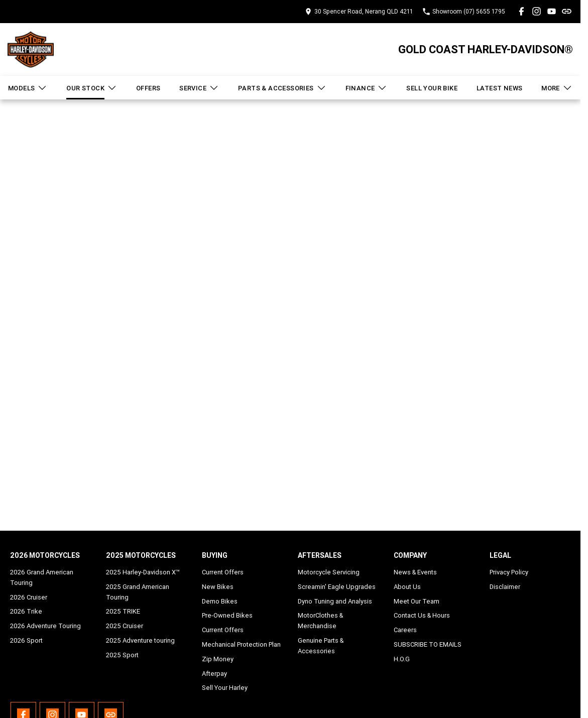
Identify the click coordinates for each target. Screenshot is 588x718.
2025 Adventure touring (140, 640)
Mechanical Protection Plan (241, 644)
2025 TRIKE (123, 611)
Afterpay (214, 674)
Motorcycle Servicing (329, 572)
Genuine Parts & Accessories (321, 646)
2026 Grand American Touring (42, 577)
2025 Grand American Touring (138, 592)
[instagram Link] (537, 11)
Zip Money (218, 659)
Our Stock (92, 88)
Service (199, 88)
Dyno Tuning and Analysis (335, 601)
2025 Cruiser (125, 626)
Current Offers (223, 572)
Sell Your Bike (432, 88)
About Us (407, 587)
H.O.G (402, 659)
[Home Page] (31, 49)
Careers (405, 630)
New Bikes (218, 587)
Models (28, 88)
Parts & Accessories (282, 88)
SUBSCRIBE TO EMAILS (428, 644)
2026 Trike (26, 611)
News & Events (415, 572)
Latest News (499, 88)
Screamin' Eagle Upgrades (337, 587)
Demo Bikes (220, 601)
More (557, 88)
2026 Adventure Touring (45, 626)
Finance (367, 88)
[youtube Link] (552, 11)
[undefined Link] (567, 11)
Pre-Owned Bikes (227, 615)
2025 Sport (122, 655)
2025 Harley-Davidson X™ (143, 572)
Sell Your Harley (225, 688)
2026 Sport (26, 640)
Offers (148, 88)
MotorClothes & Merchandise (320, 621)
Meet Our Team (417, 601)
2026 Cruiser (29, 597)
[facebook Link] (521, 11)
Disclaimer (505, 587)
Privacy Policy (509, 572)
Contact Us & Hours (422, 615)
